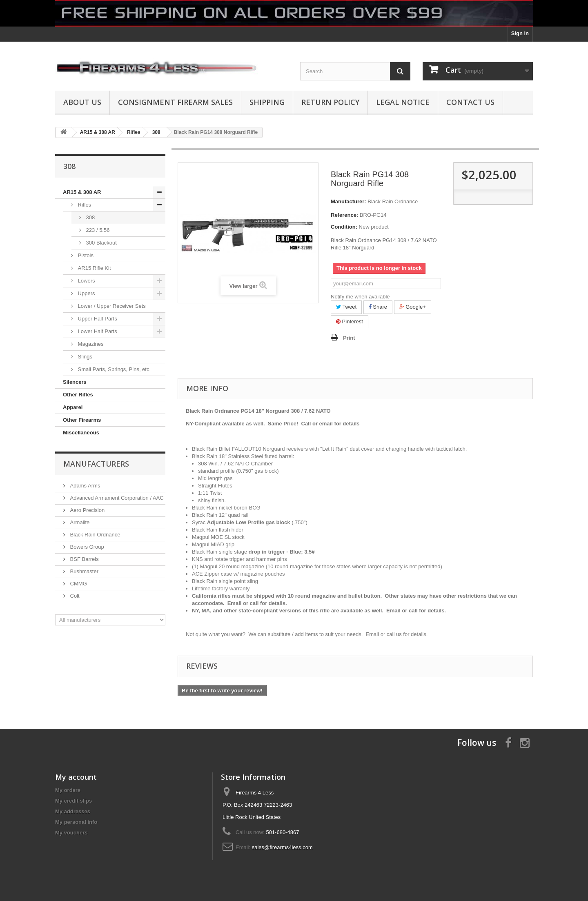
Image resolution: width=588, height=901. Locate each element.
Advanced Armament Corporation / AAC (116, 498)
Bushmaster (84, 571)
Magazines (90, 344)
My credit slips (73, 801)
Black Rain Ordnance (94, 535)
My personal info (76, 822)
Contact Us (470, 102)
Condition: (344, 227)
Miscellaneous (81, 433)
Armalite (79, 522)
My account (76, 777)
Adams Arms (84, 486)
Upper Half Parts (97, 319)
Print (349, 338)
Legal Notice (403, 102)
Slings (84, 357)
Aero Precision (87, 510)
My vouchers (71, 833)
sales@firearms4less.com (282, 847)
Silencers (75, 382)
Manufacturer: (349, 201)
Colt (74, 596)
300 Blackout (101, 243)
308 (90, 217)
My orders (68, 790)
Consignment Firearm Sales (175, 102)
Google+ (413, 307)
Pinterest (350, 321)
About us (82, 102)
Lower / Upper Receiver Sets (111, 306)
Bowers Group (86, 547)
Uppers (86, 293)
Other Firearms (82, 420)
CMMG (78, 584)
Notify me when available (360, 297)
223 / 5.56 (97, 230)
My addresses (73, 811)
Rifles (84, 205)
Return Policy (330, 102)
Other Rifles (78, 395)
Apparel (73, 407)
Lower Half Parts (97, 331)
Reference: (344, 215)
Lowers (86, 281)
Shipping (267, 102)
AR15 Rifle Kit (94, 268)
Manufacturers (96, 464)
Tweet (346, 307)
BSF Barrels (84, 559)
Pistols (85, 255)
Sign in (520, 33)
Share (378, 307)
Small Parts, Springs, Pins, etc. (114, 369)
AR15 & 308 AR (82, 192)
